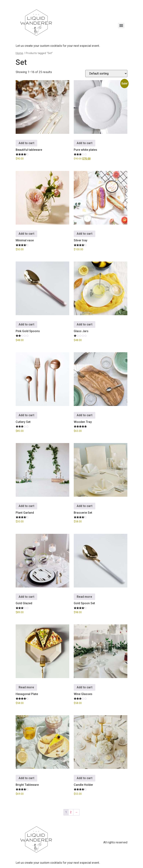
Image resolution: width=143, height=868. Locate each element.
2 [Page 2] (71, 812)
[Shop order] (106, 74)
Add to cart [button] (26, 143)
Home (19, 53)
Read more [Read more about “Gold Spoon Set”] (84, 597)
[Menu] (121, 26)
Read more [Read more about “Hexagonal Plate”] (26, 687)
